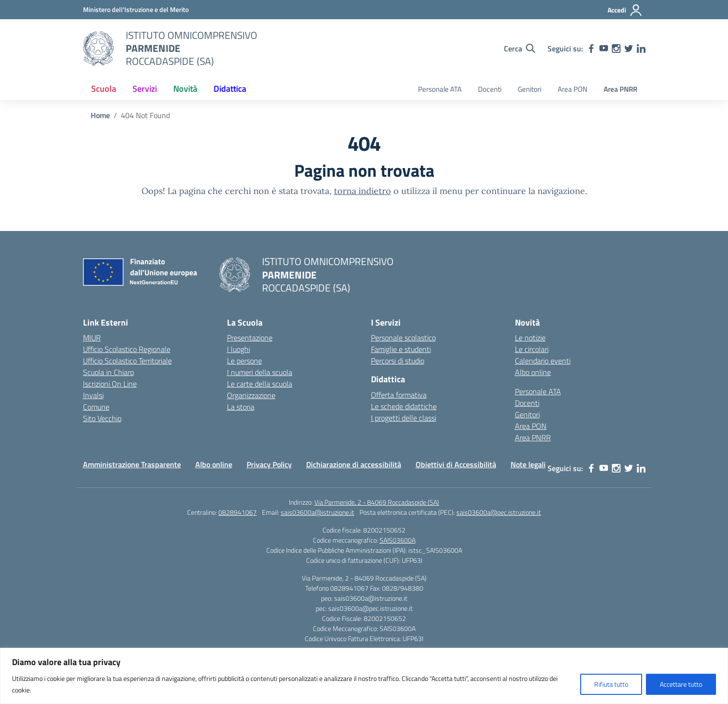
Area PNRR (621, 89)
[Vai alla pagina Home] (100, 115)
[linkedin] (641, 49)
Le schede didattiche (404, 406)
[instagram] (616, 49)
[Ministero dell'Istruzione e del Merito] (136, 9)
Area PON (573, 89)
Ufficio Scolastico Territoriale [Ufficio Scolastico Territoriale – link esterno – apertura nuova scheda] (127, 361)
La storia (241, 407)
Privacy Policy (269, 464)
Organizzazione (251, 395)
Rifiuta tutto (611, 684)
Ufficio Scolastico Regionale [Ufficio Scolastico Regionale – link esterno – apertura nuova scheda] (127, 349)
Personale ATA (440, 89)
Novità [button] (185, 89)
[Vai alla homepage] (98, 49)
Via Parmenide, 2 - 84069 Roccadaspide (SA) (377, 502)
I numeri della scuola (260, 372)
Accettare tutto (681, 684)
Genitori (530, 89)
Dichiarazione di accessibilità (354, 464)
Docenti (490, 89)
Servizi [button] (145, 89)
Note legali (528, 464)
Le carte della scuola (260, 384)
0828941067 (238, 512)
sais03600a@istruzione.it (317, 512)
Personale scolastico (403, 338)
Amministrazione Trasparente (132, 464)
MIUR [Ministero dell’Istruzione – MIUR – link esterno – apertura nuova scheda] (92, 338)
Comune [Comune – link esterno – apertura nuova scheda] (96, 407)
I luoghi (239, 349)
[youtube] (604, 49)
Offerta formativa (399, 395)
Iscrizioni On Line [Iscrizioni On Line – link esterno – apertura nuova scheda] (110, 384)
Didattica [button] (230, 89)
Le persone (245, 361)
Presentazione (250, 338)
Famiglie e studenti (401, 349)
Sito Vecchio (102, 418)
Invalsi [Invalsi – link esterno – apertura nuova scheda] (93, 395)
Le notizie (530, 338)
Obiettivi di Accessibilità (456, 464)
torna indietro (363, 191)
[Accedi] (625, 10)
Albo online (533, 372)
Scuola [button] (104, 89)
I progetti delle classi (404, 418)
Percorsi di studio (398, 361)
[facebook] (591, 49)
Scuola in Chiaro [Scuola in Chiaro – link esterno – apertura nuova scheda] (108, 372)
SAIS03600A (398, 540)
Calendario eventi (543, 361)
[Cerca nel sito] (519, 49)
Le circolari (532, 349)
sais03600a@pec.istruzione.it (499, 512)
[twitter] (629, 49)
